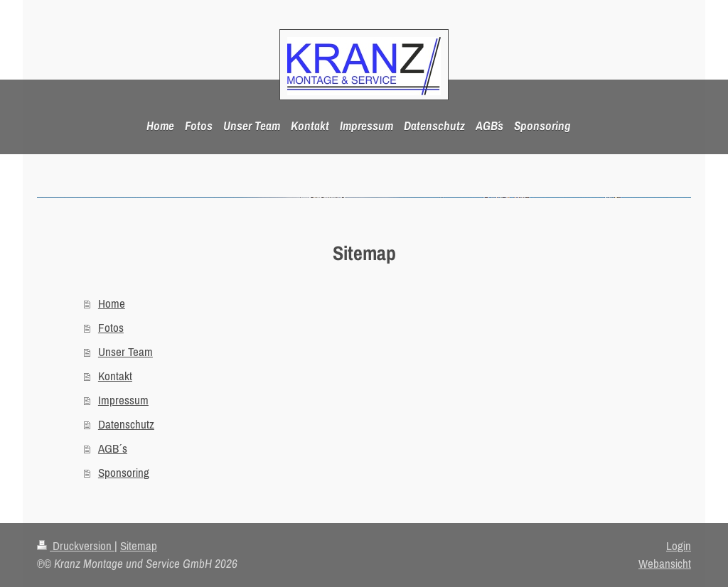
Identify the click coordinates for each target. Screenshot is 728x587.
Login (679, 546)
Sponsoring (124, 473)
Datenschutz (126, 424)
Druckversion (76, 546)
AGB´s (113, 448)
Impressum (123, 400)
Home (112, 303)
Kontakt (115, 376)
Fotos (111, 328)
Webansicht (665, 564)
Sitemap (139, 546)
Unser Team (125, 352)
